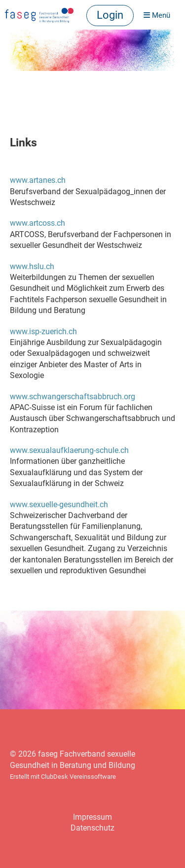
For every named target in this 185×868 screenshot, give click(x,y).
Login (110, 15)
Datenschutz (92, 828)
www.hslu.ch (32, 266)
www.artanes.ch (38, 180)
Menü (157, 15)
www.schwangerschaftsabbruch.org (73, 397)
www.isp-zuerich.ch (43, 331)
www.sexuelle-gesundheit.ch (59, 504)
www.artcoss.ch (37, 223)
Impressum (92, 817)
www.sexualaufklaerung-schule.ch (69, 450)
